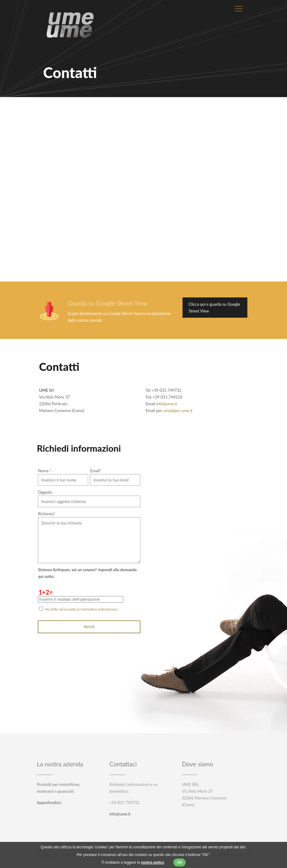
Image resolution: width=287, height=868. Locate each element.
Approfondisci (49, 803)
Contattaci (123, 764)
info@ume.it (167, 404)
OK (179, 862)
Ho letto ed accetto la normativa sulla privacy (81, 609)
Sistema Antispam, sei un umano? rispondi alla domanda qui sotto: (87, 573)
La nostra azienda (60, 764)
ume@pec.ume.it (178, 410)
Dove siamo (198, 764)
